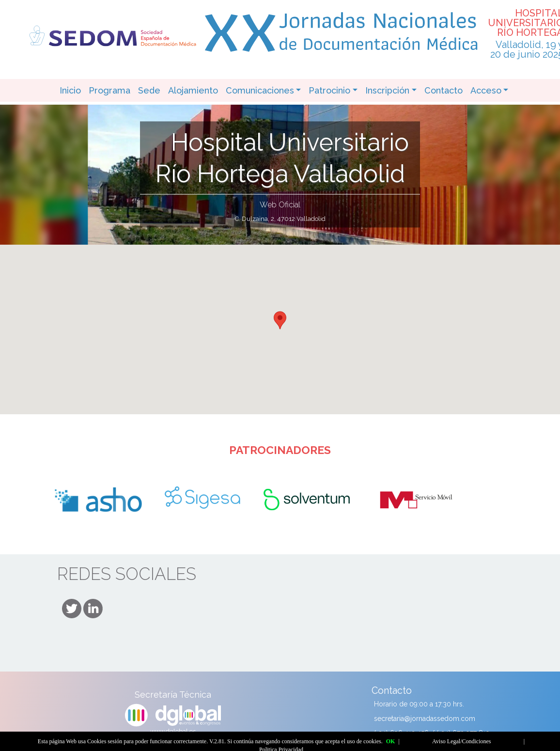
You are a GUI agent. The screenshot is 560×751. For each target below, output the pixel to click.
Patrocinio (329, 90)
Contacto (443, 90)
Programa (109, 90)
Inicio (70, 90)
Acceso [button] (486, 90)
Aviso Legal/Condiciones (461, 741)
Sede (149, 90)
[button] (280, 320)
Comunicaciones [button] (260, 90)
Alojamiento (193, 90)
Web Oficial (280, 205)
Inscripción (387, 90)
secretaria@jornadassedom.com (425, 719)
